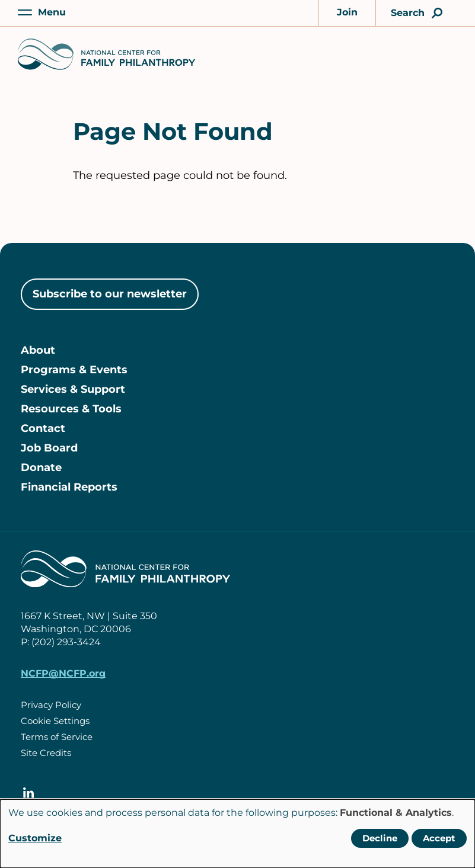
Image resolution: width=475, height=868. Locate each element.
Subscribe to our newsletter (110, 294)
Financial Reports (69, 487)
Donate (41, 467)
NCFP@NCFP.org (63, 673)
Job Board (49, 448)
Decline (380, 838)
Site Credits (46, 753)
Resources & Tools (71, 409)
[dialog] (237, 834)
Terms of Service (57, 737)
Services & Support (73, 389)
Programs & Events (74, 370)
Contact (43, 428)
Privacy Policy (51, 705)
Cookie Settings (55, 721)
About (38, 350)
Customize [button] (35, 838)
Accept (439, 838)
